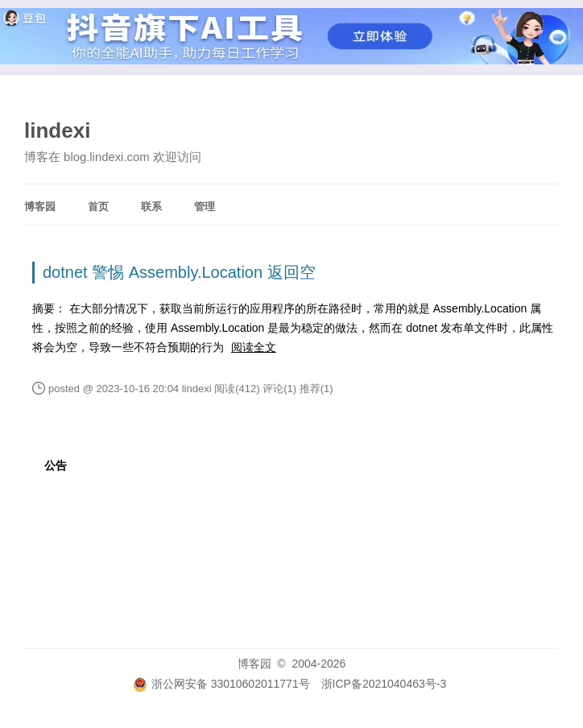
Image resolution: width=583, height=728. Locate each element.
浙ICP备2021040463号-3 (384, 684)
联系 (151, 207)
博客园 (40, 207)
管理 (205, 207)
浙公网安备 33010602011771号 (221, 684)
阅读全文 (254, 347)
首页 (98, 207)
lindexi (57, 130)
